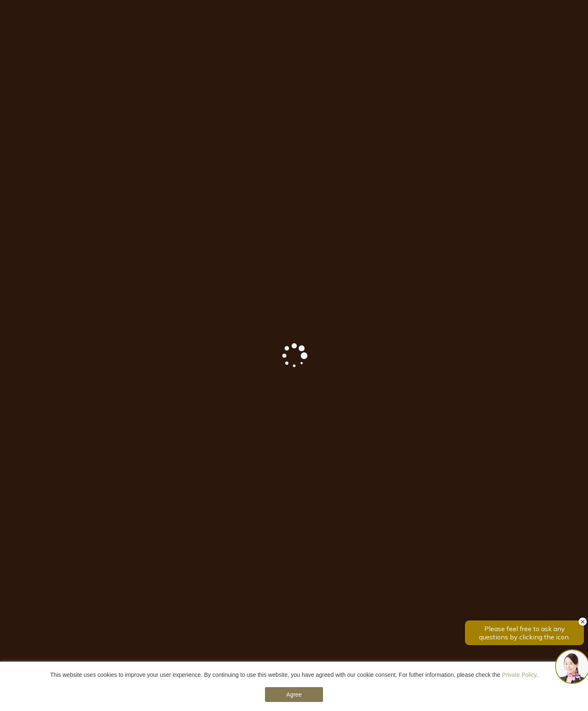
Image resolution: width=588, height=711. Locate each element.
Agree (294, 695)
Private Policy (519, 675)
